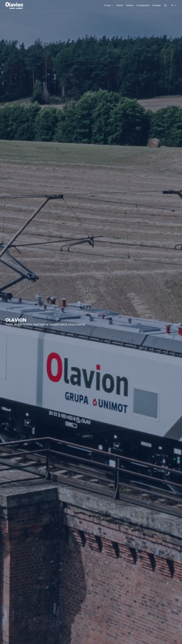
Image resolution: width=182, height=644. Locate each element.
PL (174, 5)
